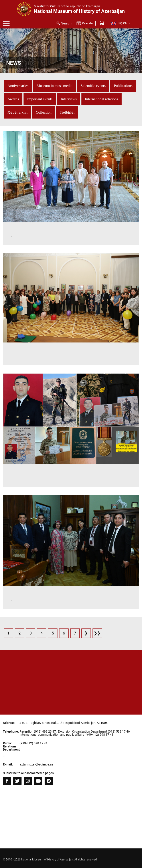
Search (66, 23)
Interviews (69, 99)
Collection (44, 112)
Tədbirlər (67, 112)
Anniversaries (18, 86)
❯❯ (97, 633)
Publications (123, 86)
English (121, 23)
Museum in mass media (54, 86)
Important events (40, 99)
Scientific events (93, 86)
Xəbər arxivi (18, 112)
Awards (13, 99)
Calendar (88, 23)
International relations (102, 99)
